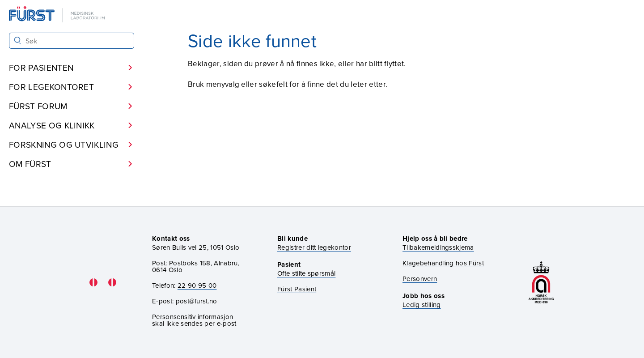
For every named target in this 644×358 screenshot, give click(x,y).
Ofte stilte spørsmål (306, 273)
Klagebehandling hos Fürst (443, 263)
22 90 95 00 (197, 285)
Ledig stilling (422, 305)
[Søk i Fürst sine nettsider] (72, 41)
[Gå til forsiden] (58, 15)
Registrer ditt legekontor (314, 247)
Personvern (420, 279)
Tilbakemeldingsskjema (438, 247)
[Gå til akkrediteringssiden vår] (541, 282)
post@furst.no (197, 301)
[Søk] (18, 40)
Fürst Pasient (297, 289)
